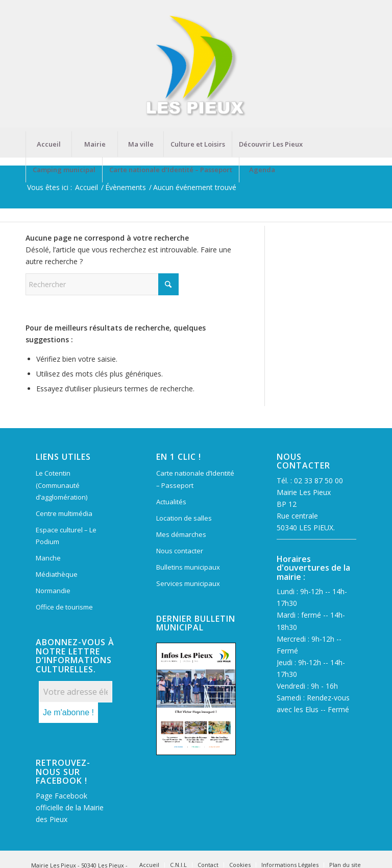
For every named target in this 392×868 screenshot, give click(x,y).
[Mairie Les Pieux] (196, 66)
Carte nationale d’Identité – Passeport (195, 479)
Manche (48, 558)
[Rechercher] (102, 284)
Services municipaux (188, 583)
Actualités (171, 502)
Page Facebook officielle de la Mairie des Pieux (70, 807)
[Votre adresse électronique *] (76, 692)
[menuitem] (48, 144)
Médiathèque (57, 574)
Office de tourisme (64, 607)
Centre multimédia (64, 513)
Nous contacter (180, 551)
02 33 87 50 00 (318, 480)
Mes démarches (181, 534)
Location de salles (184, 518)
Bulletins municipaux (188, 567)
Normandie (53, 591)
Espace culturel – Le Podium (66, 536)
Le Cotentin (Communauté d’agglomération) (62, 485)
